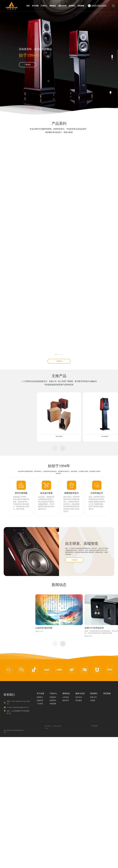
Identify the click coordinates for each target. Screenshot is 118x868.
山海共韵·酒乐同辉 (14, 816)
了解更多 (28, 66)
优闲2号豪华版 (77, 624)
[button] (112, 57)
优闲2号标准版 (31, 624)
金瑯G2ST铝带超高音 (65, 816)
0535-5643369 (99, 6)
